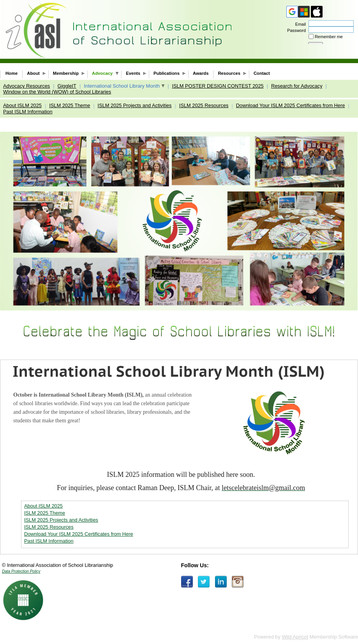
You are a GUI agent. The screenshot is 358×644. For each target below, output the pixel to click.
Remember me (329, 37)
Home (11, 73)
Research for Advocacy (297, 86)
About (33, 73)
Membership (66, 73)
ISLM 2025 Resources (204, 105)
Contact (262, 73)
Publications (167, 73)
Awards (201, 73)
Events (133, 73)
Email (299, 24)
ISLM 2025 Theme (70, 105)
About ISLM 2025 (22, 105)
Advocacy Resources (26, 86)
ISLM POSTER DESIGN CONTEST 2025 (218, 86)
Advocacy (102, 73)
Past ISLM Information (28, 112)
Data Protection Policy (21, 571)
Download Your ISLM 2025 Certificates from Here (291, 105)
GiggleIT (67, 86)
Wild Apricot (295, 637)
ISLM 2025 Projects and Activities (135, 105)
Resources (229, 73)
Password (295, 30)
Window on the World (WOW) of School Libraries (57, 92)
